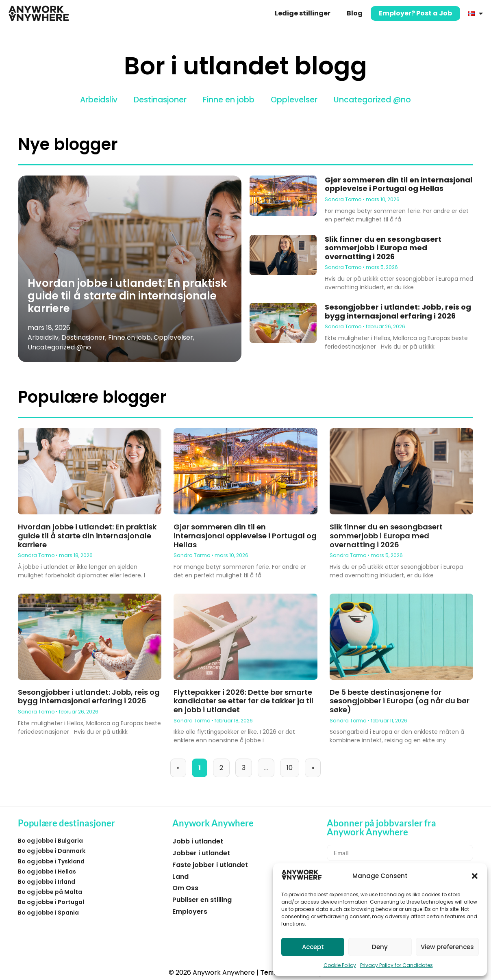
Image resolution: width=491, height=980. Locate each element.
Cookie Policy (340, 965)
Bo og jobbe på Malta (50, 892)
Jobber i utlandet (201, 853)
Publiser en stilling (202, 900)
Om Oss (185, 888)
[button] (475, 876)
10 (293, 765)
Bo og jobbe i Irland (47, 882)
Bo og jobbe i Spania (48, 913)
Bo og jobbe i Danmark (52, 851)
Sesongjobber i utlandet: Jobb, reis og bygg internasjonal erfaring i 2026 (398, 311)
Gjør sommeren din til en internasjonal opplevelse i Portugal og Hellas (399, 184)
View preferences (447, 947)
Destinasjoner (160, 100)
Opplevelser (294, 100)
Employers (190, 912)
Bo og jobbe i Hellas (47, 872)
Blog (355, 13)
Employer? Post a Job (415, 13)
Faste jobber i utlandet (210, 865)
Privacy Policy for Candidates (396, 965)
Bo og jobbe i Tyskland (51, 861)
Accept (313, 947)
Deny (380, 947)
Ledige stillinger (303, 13)
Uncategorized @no (372, 100)
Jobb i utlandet (198, 841)
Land (180, 877)
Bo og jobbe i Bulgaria (50, 841)
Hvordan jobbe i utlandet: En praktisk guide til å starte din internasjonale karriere (127, 296)
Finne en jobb (229, 100)
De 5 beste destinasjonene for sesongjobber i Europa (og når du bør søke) (400, 701)
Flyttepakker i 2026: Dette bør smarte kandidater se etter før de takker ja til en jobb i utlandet (243, 701)
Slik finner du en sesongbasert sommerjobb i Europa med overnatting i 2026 (383, 248)
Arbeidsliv (99, 100)
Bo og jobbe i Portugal (51, 902)
